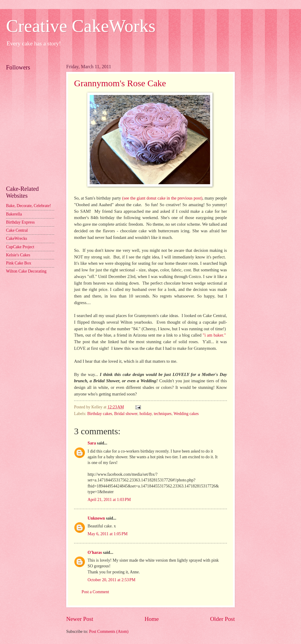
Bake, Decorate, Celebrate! (28, 206)
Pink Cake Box (19, 263)
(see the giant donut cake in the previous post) (162, 198)
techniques (163, 414)
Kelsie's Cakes (18, 255)
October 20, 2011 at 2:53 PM (112, 580)
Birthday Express (20, 222)
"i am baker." (214, 335)
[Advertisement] (33, 152)
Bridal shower (126, 414)
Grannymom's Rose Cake (120, 83)
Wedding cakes (186, 414)
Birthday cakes (100, 414)
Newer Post (80, 619)
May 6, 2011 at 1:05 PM (108, 534)
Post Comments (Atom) (109, 632)
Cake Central (17, 230)
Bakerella (14, 214)
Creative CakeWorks (81, 26)
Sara (92, 443)
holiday (146, 414)
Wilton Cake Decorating (26, 271)
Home (152, 619)
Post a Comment (95, 592)
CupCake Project (20, 247)
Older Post (222, 619)
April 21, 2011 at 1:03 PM (109, 500)
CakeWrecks (17, 238)
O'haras (95, 552)
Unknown (96, 518)
